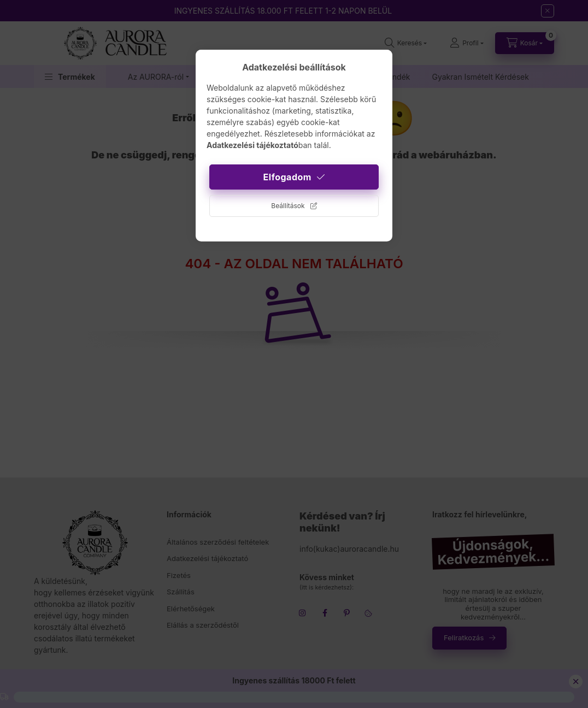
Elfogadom (287, 177)
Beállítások (288, 206)
